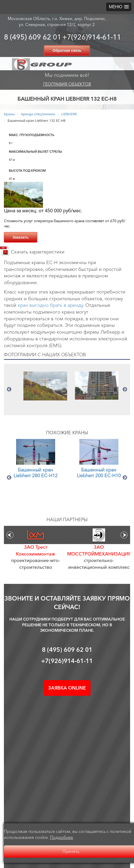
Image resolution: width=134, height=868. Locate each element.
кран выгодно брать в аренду (50, 305)
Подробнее (62, 837)
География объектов (67, 84)
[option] (45, 386)
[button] (119, 7)
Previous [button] (9, 390)
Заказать (21, 237)
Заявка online (67, 688)
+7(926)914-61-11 (92, 37)
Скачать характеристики (38, 252)
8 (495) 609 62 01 (33, 37)
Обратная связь (67, 50)
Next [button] (125, 390)
